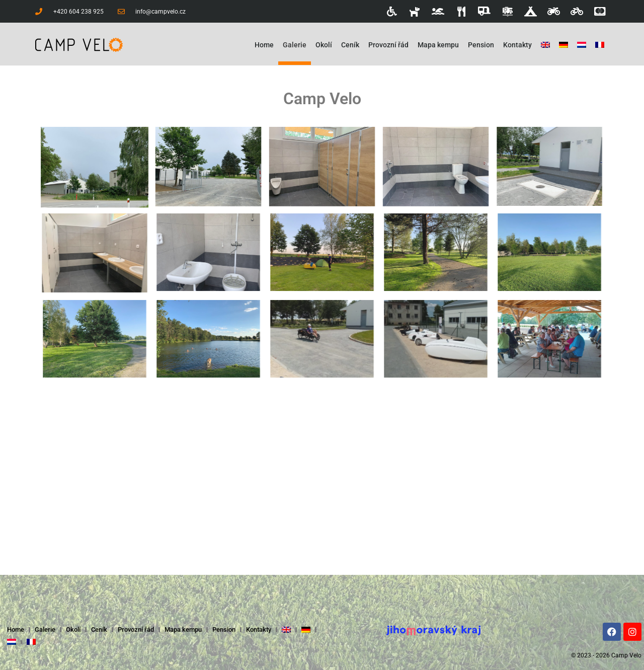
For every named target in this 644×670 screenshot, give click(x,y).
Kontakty (517, 45)
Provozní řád (388, 45)
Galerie (295, 45)
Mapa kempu (438, 45)
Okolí (324, 45)
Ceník (350, 45)
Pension (481, 45)
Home (264, 45)
